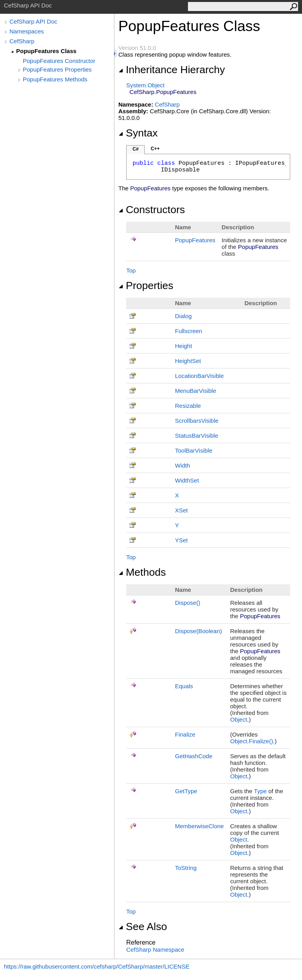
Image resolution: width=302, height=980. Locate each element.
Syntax (138, 133)
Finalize (185, 734)
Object (238, 719)
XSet (181, 510)
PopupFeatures (195, 240)
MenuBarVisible (196, 391)
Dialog (183, 316)
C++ (155, 149)
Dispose (188, 603)
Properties (146, 286)
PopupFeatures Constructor (59, 61)
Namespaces (27, 31)
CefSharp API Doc (33, 21)
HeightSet (188, 361)
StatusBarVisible (197, 436)
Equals (184, 686)
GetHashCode (194, 756)
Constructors (152, 210)
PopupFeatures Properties (57, 69)
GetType (186, 791)
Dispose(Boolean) (198, 631)
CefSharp (22, 41)
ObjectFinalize (251, 741)
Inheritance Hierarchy (172, 70)
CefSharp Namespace (155, 950)
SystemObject (145, 85)
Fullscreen (189, 331)
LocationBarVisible (199, 376)
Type (261, 791)
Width (182, 465)
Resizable (188, 406)
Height (183, 346)
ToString (186, 868)
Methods (142, 572)
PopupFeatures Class (46, 51)
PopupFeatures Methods (55, 79)
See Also (143, 927)
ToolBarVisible (194, 450)
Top (131, 270)
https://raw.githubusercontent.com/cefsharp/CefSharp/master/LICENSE (97, 966)
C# (135, 149)
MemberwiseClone (199, 826)
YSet (181, 540)
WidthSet (187, 480)
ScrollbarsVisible (197, 421)
